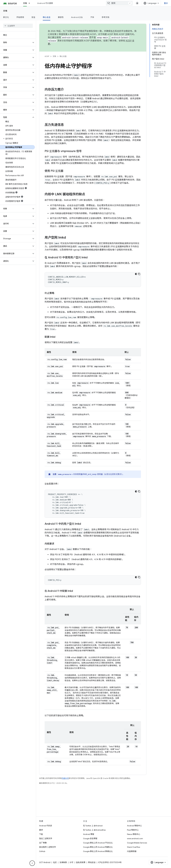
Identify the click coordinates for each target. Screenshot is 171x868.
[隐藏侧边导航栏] (32, 863)
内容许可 (65, 778)
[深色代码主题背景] (136, 274)
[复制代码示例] (139, 274)
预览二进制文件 (46, 838)
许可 (71, 862)
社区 (55, 862)
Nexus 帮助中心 (134, 834)
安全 (33, 17)
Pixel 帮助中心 (133, 830)
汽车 (92, 17)
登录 (166, 3)
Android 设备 (77, 17)
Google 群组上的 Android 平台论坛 (98, 843)
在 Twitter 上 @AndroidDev (94, 830)
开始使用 (20, 17)
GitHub (42, 851)
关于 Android (45, 862)
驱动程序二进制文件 (48, 847)
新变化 (6, 17)
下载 (41, 834)
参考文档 (105, 17)
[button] (16, 42)
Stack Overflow (134, 847)
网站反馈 (92, 862)
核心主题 (63, 56)
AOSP (47, 56)
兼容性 (61, 17)
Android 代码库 (46, 826)
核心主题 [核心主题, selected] (47, 17)
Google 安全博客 (90, 838)
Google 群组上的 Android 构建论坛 (98, 847)
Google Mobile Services (137, 843)
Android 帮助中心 (134, 826)
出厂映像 (43, 843)
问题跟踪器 (132, 851)
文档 (5, 11)
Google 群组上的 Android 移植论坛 (98, 851)
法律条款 (63, 862)
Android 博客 (89, 834)
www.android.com (135, 838)
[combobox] (119, 3)
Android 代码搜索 (45, 3)
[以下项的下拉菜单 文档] (30, 3)
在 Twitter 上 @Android (93, 826)
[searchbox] (18, 26)
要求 (41, 830)
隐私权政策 (81, 862)
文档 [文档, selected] (25, 3)
